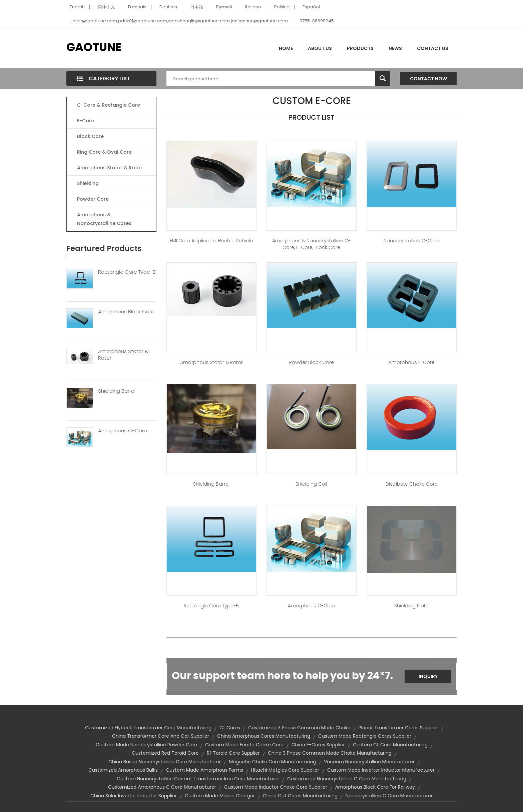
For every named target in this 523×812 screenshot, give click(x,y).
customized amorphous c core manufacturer (162, 787)
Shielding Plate (411, 606)
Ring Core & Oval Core (104, 152)
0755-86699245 (317, 21)
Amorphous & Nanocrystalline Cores (104, 219)
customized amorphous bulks (123, 770)
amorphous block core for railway (375, 787)
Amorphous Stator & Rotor (110, 168)
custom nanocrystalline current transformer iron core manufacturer (198, 779)
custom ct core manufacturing (390, 745)
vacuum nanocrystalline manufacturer (369, 762)
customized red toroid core (165, 753)
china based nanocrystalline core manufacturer (165, 762)
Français (137, 7)
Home (286, 48)
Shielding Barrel (117, 391)
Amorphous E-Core (412, 362)
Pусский (224, 7)
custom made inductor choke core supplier (276, 787)
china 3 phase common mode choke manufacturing (330, 753)
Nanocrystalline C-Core (411, 241)
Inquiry (428, 676)
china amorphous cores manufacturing (264, 736)
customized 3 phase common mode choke (299, 728)
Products (360, 48)
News (395, 48)
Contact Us (433, 48)
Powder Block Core (312, 362)
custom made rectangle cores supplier (365, 736)
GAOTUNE (94, 47)
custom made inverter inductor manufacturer (381, 770)
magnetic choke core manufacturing (272, 762)
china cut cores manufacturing (300, 796)
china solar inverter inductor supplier (134, 796)
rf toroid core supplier (233, 753)
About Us (320, 48)
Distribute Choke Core (412, 484)
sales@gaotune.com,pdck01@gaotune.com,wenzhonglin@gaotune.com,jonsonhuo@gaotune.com (180, 21)
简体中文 (106, 7)
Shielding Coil (311, 484)
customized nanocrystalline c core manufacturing (347, 779)
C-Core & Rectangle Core (109, 105)
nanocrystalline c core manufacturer (389, 796)
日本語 (197, 7)
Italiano (253, 7)
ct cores (230, 728)
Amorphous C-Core (123, 431)
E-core (86, 121)
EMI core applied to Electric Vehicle (211, 241)
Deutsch (168, 7)
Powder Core (93, 199)
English (77, 7)
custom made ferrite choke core (244, 745)
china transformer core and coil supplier (161, 736)
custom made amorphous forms (204, 770)
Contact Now (428, 79)
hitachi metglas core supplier (285, 770)
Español (311, 7)
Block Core (91, 136)
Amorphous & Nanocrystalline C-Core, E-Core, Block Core (311, 244)
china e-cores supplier (318, 745)
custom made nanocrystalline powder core (146, 745)
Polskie (282, 7)
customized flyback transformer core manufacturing (148, 728)
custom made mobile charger (220, 796)
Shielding (88, 183)
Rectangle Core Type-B (127, 272)
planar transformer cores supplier (398, 728)
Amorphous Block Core (126, 312)
